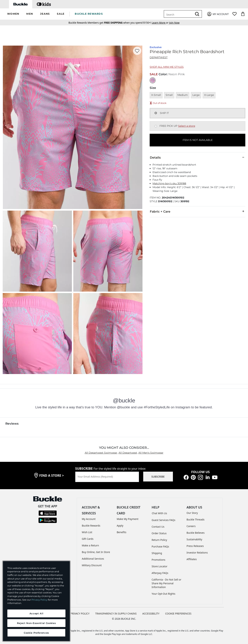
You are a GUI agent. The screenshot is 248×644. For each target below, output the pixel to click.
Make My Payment (128, 519)
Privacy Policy (39, 600)
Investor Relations (197, 553)
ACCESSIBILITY (151, 614)
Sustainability (194, 539)
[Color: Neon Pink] (153, 80)
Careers (191, 526)
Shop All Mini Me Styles (167, 67)
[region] (36, 601)
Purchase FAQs (160, 546)
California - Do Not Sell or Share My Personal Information (166, 583)
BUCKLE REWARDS (89, 14)
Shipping (157, 553)
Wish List (87, 532)
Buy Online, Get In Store (96, 552)
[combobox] (179, 14)
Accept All (36, 613)
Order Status (159, 533)
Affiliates (192, 559)
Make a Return (90, 545)
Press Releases (195, 546)
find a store (52, 475)
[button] (13, 14)
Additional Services (93, 559)
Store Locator (159, 566)
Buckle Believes (196, 533)
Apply (120, 526)
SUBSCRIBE (158, 477)
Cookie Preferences (178, 614)
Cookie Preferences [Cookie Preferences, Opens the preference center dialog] (36, 633)
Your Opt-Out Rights (164, 594)
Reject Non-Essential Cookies (36, 623)
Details (197, 157)
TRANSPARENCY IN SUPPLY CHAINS (116, 614)
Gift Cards (88, 539)
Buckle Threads (195, 519)
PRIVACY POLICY (80, 614)
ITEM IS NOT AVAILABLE (198, 140)
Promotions (159, 560)
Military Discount (92, 565)
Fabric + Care (197, 211)
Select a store (187, 126)
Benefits (122, 532)
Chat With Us (159, 513)
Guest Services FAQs (163, 520)
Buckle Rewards (91, 526)
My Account (89, 519)
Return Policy (159, 540)
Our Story (192, 513)
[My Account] (218, 14)
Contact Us (158, 527)
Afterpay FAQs (160, 573)
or (160, 23)
